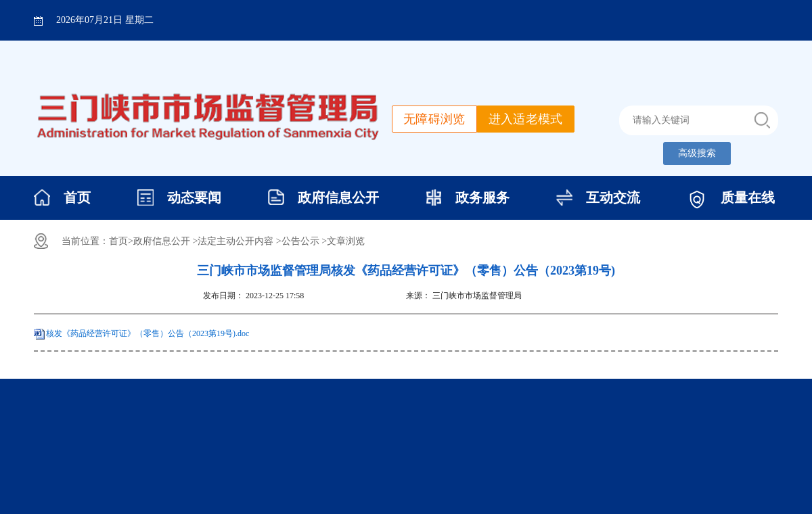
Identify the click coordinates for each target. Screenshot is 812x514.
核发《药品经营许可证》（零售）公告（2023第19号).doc (148, 333)
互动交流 (613, 197)
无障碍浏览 (434, 119)
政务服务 (482, 197)
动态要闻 (194, 197)
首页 (77, 197)
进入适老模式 (526, 119)
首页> (121, 241)
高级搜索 (697, 153)
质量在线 (748, 197)
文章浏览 (346, 241)
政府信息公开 (338, 197)
